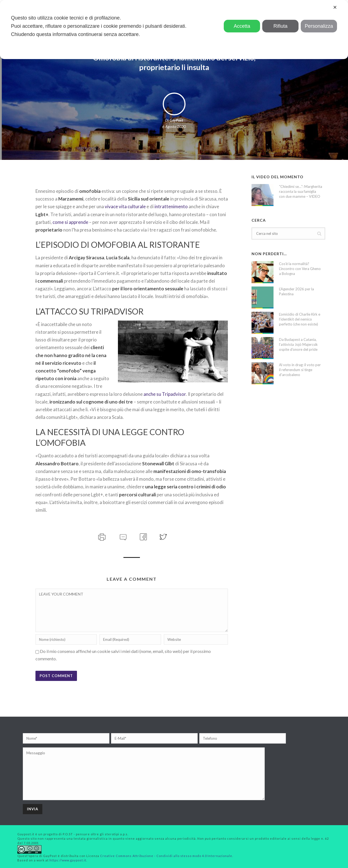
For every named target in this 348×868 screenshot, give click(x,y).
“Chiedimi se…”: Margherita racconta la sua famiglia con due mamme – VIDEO (301, 191)
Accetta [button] (242, 26)
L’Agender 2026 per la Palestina (296, 291)
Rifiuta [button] (281, 26)
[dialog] (174, 30)
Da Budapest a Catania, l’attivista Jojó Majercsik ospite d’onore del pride (298, 344)
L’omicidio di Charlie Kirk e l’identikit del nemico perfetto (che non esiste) (300, 319)
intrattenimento (171, 206)
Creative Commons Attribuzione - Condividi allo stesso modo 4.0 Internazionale (166, 856)
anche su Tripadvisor (165, 394)
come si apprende (70, 222)
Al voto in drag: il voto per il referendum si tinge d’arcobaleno (300, 370)
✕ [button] (335, 7)
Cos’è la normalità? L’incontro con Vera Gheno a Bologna (300, 269)
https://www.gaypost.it (68, 860)
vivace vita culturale (125, 206)
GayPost (176, 120)
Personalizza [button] (319, 26)
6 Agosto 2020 (174, 126)
